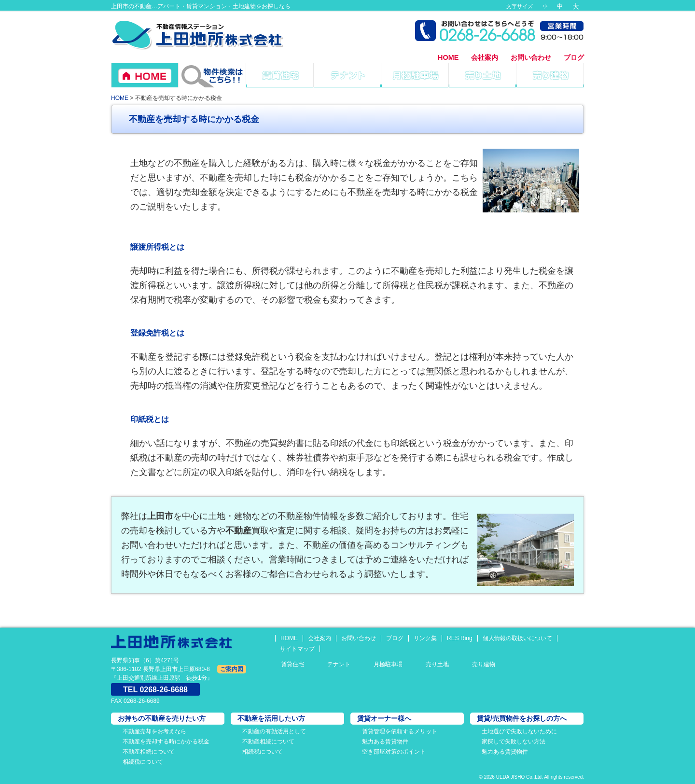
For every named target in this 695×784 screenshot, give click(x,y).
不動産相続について (149, 752)
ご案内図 (232, 669)
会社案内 (485, 57)
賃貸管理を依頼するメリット (400, 731)
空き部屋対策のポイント (394, 752)
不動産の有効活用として (274, 731)
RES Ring (460, 638)
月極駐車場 (388, 664)
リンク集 (425, 638)
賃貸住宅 (292, 664)
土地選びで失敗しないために (519, 731)
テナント (339, 664)
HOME (448, 57)
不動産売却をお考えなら (154, 731)
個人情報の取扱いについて (517, 638)
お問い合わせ (531, 57)
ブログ (574, 57)
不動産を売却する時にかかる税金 (166, 742)
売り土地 (437, 664)
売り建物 (484, 664)
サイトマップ (297, 649)
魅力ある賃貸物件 (385, 742)
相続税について (143, 762)
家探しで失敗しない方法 (514, 742)
